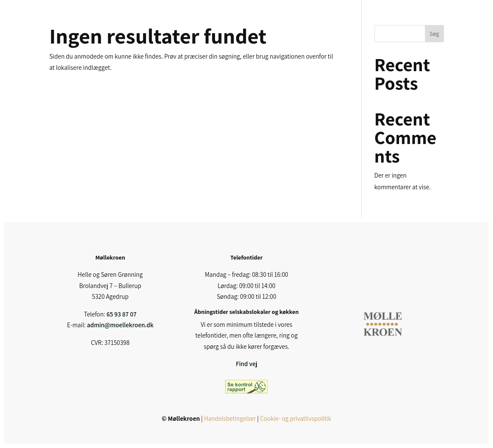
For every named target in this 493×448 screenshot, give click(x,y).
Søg (434, 34)
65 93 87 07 (122, 314)
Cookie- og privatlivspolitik (295, 418)
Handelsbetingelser (230, 418)
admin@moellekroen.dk (120, 325)
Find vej (246, 364)
